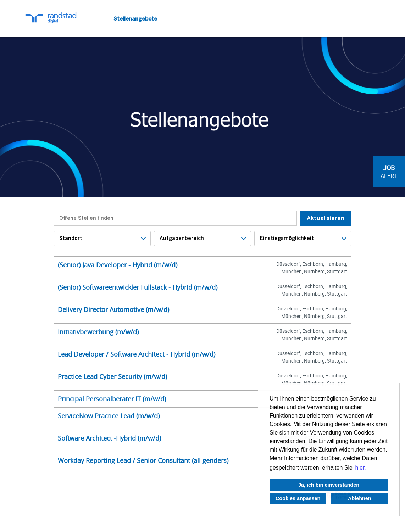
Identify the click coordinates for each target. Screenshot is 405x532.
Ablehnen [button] (360, 498)
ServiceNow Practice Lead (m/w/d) (109, 416)
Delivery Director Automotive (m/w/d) (113, 309)
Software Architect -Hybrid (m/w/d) (109, 438)
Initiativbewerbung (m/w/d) (98, 332)
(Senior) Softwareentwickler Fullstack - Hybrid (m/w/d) (138, 287)
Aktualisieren (326, 218)
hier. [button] (361, 468)
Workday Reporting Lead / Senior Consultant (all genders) (143, 460)
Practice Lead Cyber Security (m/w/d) (112, 376)
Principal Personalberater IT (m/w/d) (112, 399)
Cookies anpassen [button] (298, 498)
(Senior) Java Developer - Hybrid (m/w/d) (118, 265)
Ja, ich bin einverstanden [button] (329, 485)
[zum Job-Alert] (389, 172)
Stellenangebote (135, 19)
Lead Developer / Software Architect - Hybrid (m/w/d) (137, 354)
